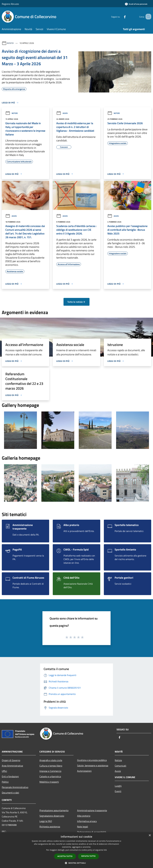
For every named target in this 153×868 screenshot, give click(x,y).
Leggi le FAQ (46, 821)
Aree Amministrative (12, 766)
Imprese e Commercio (50, 771)
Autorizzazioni (84, 771)
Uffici (4, 771)
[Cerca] (148, 17)
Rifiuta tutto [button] (89, 856)
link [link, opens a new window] (105, 850)
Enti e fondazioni (10, 776)
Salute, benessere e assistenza (93, 766)
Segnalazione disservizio (52, 816)
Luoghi (118, 786)
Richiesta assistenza (50, 827)
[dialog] (76, 850)
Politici (5, 782)
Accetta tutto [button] (65, 856)
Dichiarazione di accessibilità (92, 832)
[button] (76, 863)
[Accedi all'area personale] (136, 4)
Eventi (118, 791)
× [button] (150, 835)
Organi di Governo (11, 760)
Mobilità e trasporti (49, 782)
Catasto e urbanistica (50, 776)
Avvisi (10, 43)
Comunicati (121, 766)
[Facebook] (121, 17)
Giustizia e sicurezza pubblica (92, 760)
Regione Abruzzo (10, 4)
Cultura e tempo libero (51, 766)
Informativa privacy (87, 821)
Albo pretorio (84, 816)
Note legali (83, 827)
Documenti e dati (10, 793)
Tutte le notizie (76, 302)
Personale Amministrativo (15, 787)
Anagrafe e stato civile (51, 760)
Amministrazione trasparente (92, 810)
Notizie (12, 113)
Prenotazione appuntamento (54, 810)
